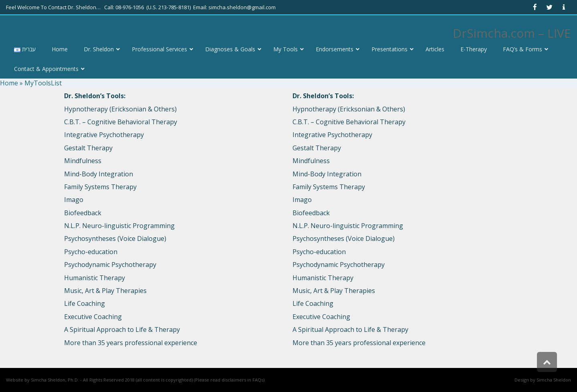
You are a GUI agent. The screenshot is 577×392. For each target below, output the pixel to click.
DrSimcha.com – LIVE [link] (512, 33)
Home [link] (9, 83)
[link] (535, 7)
